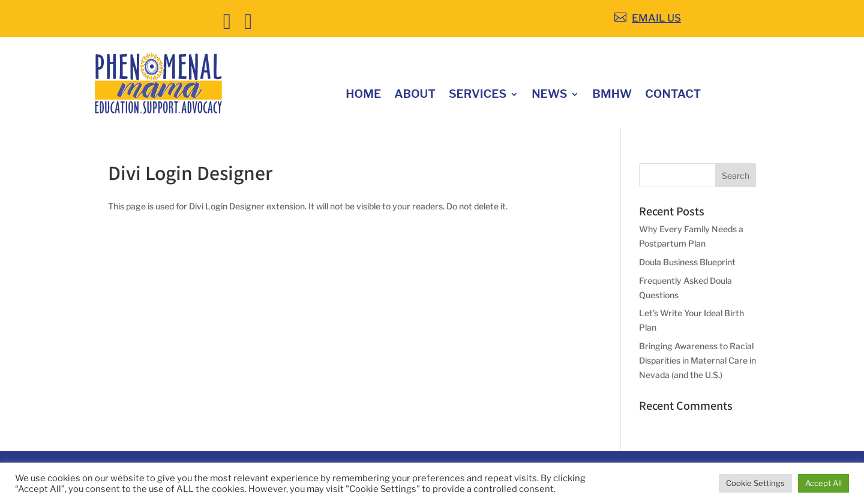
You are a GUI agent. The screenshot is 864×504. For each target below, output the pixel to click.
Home (363, 95)
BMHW (612, 95)
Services (478, 95)
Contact (673, 95)
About (415, 95)
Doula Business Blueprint (687, 262)
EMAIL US (656, 18)
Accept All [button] (823, 483)
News (549, 95)
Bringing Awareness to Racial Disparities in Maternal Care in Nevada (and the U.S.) (697, 360)
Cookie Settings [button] (755, 483)
